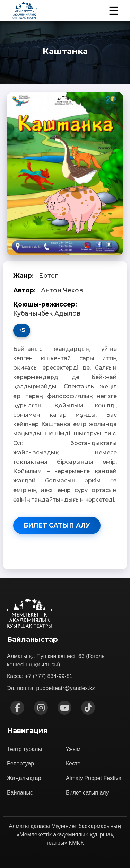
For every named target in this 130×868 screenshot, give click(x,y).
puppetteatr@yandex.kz (66, 688)
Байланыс (20, 793)
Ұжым (73, 749)
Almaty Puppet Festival (94, 778)
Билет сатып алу (57, 525)
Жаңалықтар (24, 778)
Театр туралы (24, 749)
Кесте (73, 764)
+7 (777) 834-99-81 (49, 676)
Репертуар (20, 764)
